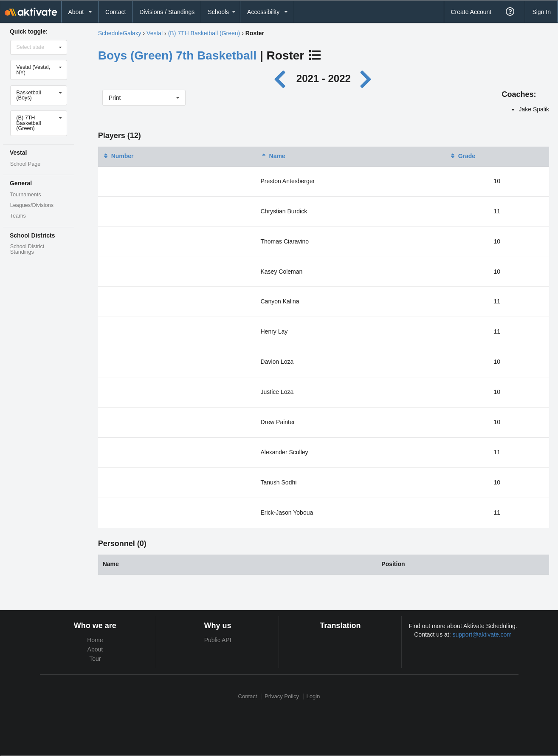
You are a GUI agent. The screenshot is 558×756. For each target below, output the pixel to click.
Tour (95, 659)
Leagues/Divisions (32, 205)
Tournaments (26, 195)
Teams (18, 216)
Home (95, 640)
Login (313, 696)
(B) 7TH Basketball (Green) (204, 33)
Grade (462, 156)
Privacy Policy (282, 696)
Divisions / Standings (167, 12)
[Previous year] (282, 78)
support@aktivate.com (482, 634)
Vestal (155, 33)
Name (273, 156)
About (95, 649)
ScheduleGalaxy (120, 33)
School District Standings (27, 249)
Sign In (541, 12)
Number (118, 156)
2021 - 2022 (324, 78)
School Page (25, 164)
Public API (218, 640)
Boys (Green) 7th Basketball (177, 55)
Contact (116, 12)
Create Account (471, 12)
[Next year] (366, 78)
